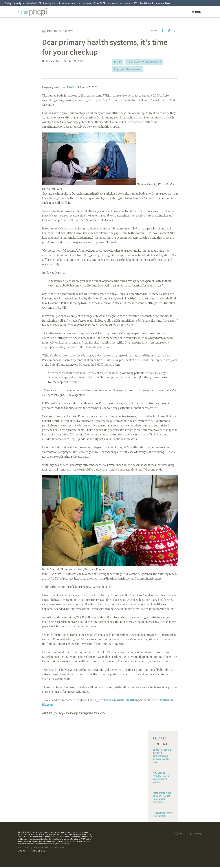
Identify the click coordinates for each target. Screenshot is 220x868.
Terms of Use (38, 852)
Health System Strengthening (144, 62)
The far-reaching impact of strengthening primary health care (162, 757)
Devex (69, 87)
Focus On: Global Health (119, 701)
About (22, 852)
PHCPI (118, 62)
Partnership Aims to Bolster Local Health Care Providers (162, 799)
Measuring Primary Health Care (163, 816)
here (168, 3)
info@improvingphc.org (186, 834)
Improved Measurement (128, 69)
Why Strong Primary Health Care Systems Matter (161, 779)
